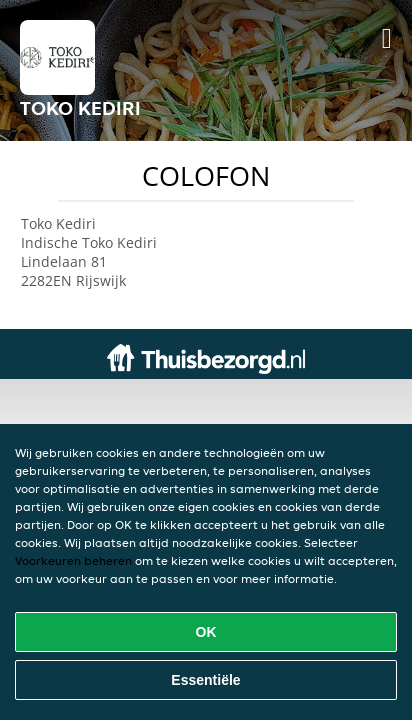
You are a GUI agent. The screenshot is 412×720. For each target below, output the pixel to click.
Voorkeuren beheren (73, 560)
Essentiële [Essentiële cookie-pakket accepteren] (205, 680)
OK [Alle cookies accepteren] (206, 632)
